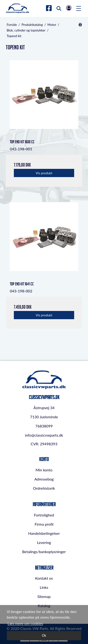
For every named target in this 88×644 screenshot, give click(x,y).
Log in (69, 8)
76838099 (44, 426)
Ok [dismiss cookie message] (44, 635)
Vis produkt (44, 173)
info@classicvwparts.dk (44, 435)
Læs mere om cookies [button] (25, 623)
